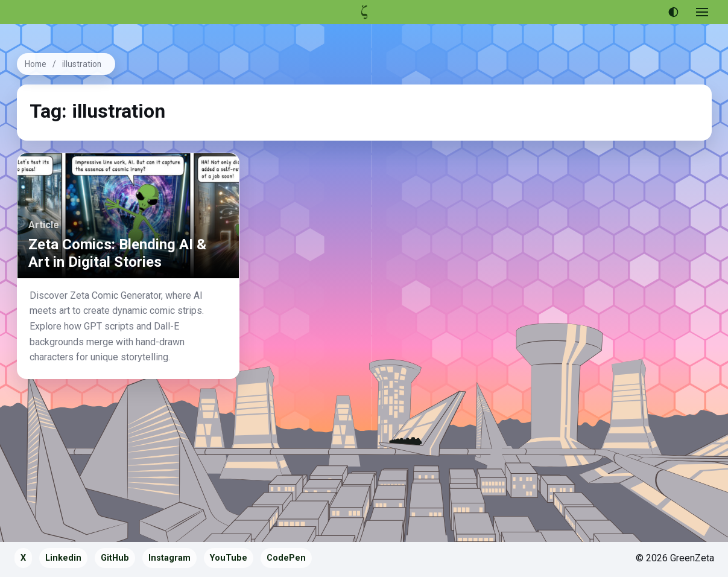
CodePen (286, 558)
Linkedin (63, 558)
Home (36, 64)
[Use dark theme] (673, 12)
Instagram (169, 558)
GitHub (115, 558)
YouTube (229, 558)
